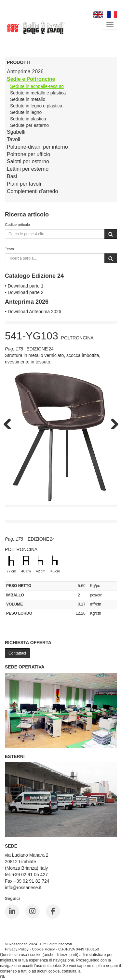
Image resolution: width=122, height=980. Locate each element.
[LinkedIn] (12, 912)
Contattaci (17, 653)
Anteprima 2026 (25, 72)
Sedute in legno (26, 112)
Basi (12, 176)
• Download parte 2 (24, 292)
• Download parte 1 (24, 286)
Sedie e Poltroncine (31, 79)
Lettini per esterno (28, 169)
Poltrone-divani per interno (37, 147)
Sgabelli (16, 132)
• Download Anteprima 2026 (33, 312)
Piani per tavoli (24, 184)
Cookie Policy (43, 949)
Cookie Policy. (94, 971)
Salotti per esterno (28, 161)
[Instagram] (33, 912)
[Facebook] (53, 912)
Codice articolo (17, 224)
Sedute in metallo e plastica (38, 93)
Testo (9, 249)
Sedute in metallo (28, 99)
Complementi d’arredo (32, 191)
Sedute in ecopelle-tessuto (37, 86)
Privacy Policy (17, 949)
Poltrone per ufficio (28, 154)
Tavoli (14, 139)
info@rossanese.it (23, 888)
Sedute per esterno (29, 125)
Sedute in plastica (28, 119)
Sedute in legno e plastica (36, 106)
